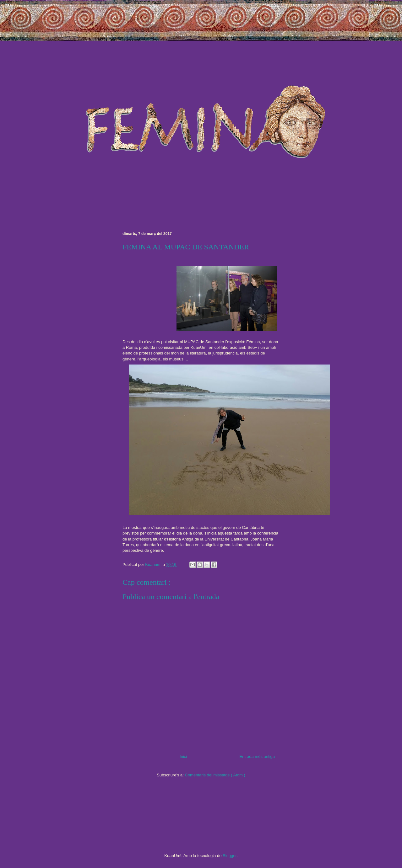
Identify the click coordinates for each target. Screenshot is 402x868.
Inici (183, 756)
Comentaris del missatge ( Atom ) (215, 775)
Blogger (230, 856)
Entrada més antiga (257, 756)
